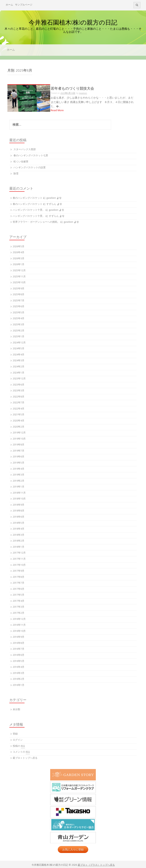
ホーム (9, 5)
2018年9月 (19, 505)
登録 (15, 734)
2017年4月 (19, 601)
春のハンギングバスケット (28, 198)
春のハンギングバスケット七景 (31, 156)
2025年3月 (19, 325)
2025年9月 (19, 289)
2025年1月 (19, 337)
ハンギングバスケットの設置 (30, 168)
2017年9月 (19, 571)
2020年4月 (19, 421)
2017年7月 (19, 583)
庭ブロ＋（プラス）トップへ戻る (96, 865)
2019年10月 (19, 439)
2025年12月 (19, 271)
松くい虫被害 (21, 162)
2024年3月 (19, 361)
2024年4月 (19, 355)
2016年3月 (19, 673)
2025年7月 (19, 301)
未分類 (16, 710)
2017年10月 (19, 565)
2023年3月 (19, 391)
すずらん (51, 204)
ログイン (18, 740)
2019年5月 (19, 463)
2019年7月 (19, 451)
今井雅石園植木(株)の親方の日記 (73, 22)
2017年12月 (19, 553)
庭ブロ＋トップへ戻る (25, 758)
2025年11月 (19, 277)
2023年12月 (19, 379)
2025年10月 (19, 283)
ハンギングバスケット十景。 (29, 210)
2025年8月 (19, 295)
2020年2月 (19, 427)
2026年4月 (19, 253)
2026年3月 (19, 259)
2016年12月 (19, 619)
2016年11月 (19, 625)
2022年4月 (19, 409)
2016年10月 (19, 631)
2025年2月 (19, 331)
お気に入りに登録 (73, 850)
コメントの (21, 752)
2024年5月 (19, 349)
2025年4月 (19, 319)
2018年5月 (19, 523)
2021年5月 (19, 415)
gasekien (51, 198)
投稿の (19, 746)
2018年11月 (19, 493)
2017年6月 (19, 589)
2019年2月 (19, 481)
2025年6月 (19, 307)
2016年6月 (19, 655)
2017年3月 (19, 607)
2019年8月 (19, 445)
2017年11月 (19, 559)
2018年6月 (19, 517)
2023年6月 (19, 385)
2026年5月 (19, 247)
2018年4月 (19, 529)
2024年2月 (19, 367)
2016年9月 (19, 637)
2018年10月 (19, 499)
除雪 (16, 174)
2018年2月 (19, 541)
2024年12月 (19, 343)
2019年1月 (19, 487)
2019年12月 (19, 433)
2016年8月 (19, 643)
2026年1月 (19, 265)
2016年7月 (19, 649)
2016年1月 (19, 685)
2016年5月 (19, 661)
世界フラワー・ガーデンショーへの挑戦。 (36, 222)
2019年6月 (19, 457)
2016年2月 (19, 679)
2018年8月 (19, 511)
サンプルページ (24, 5)
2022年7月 (19, 403)
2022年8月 (19, 397)
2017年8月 (19, 577)
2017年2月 (19, 613)
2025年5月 (19, 313)
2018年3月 (19, 535)
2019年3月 (19, 475)
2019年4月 (19, 469)
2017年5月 (19, 595)
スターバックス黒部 (25, 150)
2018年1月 (19, 547)
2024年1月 (19, 373)
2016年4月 (19, 667)
